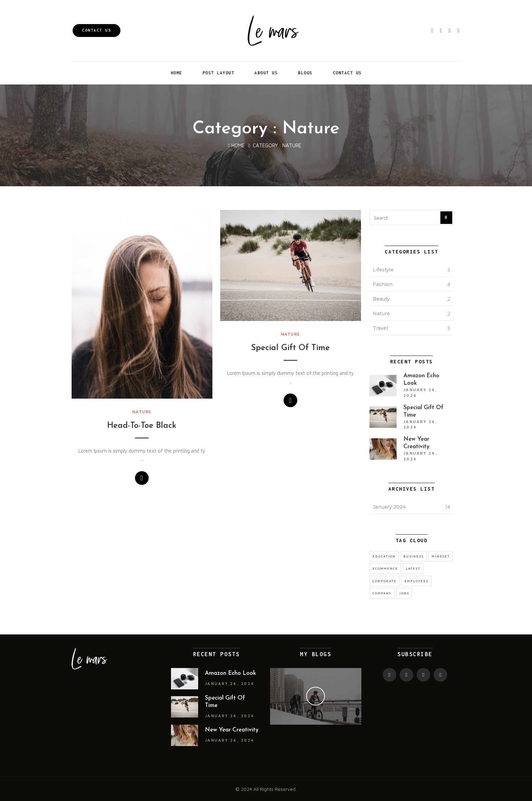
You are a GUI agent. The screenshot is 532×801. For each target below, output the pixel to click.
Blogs (305, 73)
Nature (142, 412)
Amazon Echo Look (231, 673)
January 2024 (389, 507)
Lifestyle (383, 270)
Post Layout (218, 73)
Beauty (381, 299)
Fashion (383, 284)
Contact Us (97, 30)
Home (176, 73)
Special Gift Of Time (290, 348)
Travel (380, 328)
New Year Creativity (232, 730)
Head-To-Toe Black (142, 426)
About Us (266, 73)
